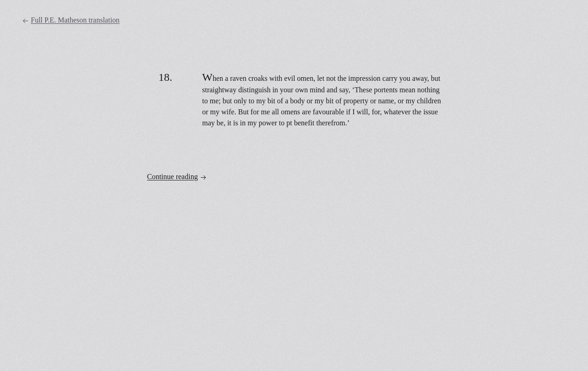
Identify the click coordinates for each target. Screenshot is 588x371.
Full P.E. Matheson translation (71, 20)
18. (165, 77)
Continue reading (177, 177)
